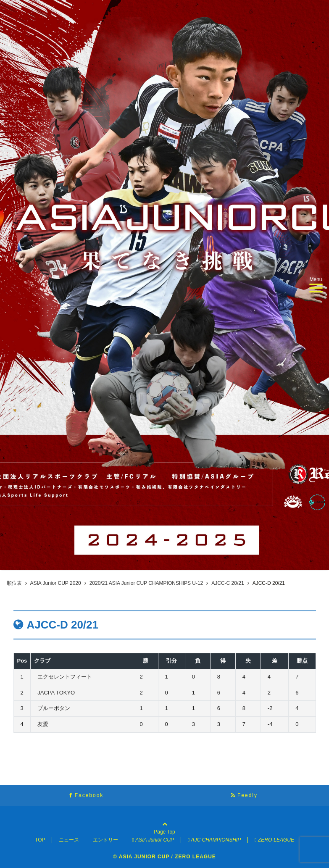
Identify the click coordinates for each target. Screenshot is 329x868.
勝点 (302, 661)
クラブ (42, 661)
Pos (22, 661)
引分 (171, 661)
